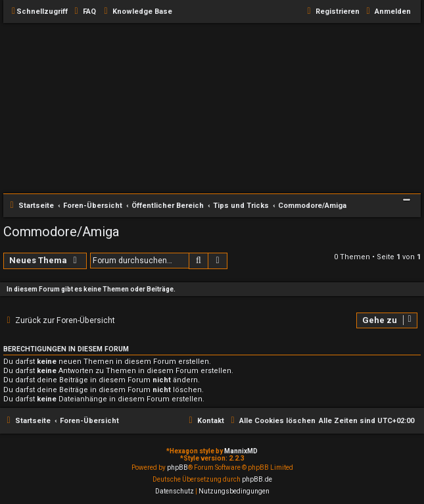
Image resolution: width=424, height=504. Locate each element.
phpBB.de (257, 479)
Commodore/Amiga (61, 232)
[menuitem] (83, 12)
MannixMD (241, 451)
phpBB (177, 467)
